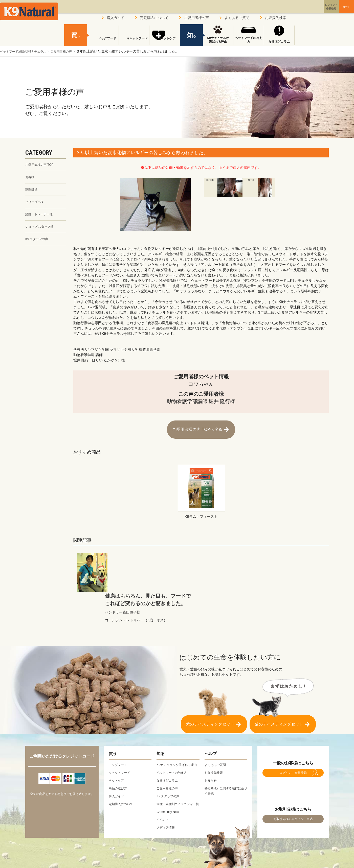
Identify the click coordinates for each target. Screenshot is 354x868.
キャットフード (134, 42)
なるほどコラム (279, 42)
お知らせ (212, 744)
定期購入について (154, 18)
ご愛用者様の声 (71, 51)
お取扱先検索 (276, 18)
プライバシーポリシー (68, 852)
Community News (170, 786)
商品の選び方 (119, 752)
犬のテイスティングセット (210, 686)
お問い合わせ (143, 852)
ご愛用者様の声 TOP (42, 165)
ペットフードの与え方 (249, 40)
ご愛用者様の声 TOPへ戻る (197, 427)
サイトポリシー (109, 852)
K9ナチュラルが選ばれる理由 (218, 40)
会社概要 (32, 852)
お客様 (31, 178)
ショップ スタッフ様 (42, 231)
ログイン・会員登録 (293, 740)
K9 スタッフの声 (39, 244)
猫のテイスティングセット (279, 686)
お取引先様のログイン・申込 (293, 791)
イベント (164, 794)
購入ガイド (116, 18)
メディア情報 (167, 802)
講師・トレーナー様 (41, 218)
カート (336, 11)
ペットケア (165, 42)
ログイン (307, 11)
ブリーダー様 (36, 204)
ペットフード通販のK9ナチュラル (27, 51)
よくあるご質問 (237, 18)
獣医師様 (32, 191)
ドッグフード (103, 42)
